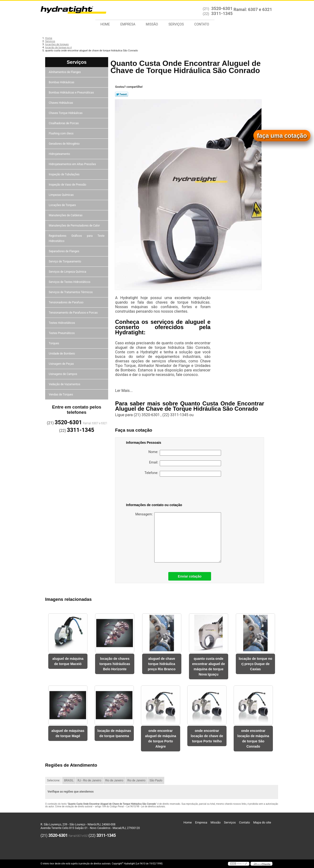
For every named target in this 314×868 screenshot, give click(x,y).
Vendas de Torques (61, 395)
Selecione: (54, 780)
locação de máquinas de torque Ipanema (114, 733)
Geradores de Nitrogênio (65, 144)
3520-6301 (222, 8)
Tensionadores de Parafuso (66, 302)
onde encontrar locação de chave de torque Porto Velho (207, 736)
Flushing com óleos (61, 133)
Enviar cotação (190, 576)
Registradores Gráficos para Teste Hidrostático (77, 238)
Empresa (128, 24)
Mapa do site (262, 822)
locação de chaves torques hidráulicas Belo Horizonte (115, 664)
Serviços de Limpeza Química (68, 272)
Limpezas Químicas (62, 195)
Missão (152, 24)
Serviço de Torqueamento (65, 261)
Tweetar (122, 94)
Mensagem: (178, 537)
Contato (202, 24)
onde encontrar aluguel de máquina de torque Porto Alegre (161, 739)
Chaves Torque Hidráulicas (66, 113)
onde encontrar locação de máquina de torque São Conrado (253, 739)
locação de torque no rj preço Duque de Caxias (255, 664)
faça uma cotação (282, 136)
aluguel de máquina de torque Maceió (68, 661)
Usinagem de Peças (62, 364)
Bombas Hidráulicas (62, 82)
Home (105, 24)
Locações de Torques (63, 205)
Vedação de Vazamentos (65, 384)
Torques (54, 343)
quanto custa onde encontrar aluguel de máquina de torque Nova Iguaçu (208, 666)
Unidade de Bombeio (62, 354)
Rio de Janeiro (114, 780)
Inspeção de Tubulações (64, 174)
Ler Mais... (124, 391)
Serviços (176, 24)
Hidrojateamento (60, 154)
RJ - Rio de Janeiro (89, 780)
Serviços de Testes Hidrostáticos (70, 282)
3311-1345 (222, 13)
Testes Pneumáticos (62, 333)
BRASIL (69, 780)
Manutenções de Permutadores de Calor (75, 226)
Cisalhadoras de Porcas (64, 123)
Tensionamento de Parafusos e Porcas (74, 313)
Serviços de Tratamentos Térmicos (71, 292)
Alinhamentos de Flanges (65, 72)
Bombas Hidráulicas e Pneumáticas (72, 93)
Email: (185, 463)
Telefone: (183, 474)
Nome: (185, 453)
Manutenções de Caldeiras (66, 215)
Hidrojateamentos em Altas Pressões (73, 164)
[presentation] (156, 491)
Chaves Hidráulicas (61, 103)
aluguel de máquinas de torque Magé (68, 733)
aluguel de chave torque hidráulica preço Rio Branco (162, 664)
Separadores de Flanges (64, 251)
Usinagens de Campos (63, 374)
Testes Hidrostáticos (62, 323)
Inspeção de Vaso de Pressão (68, 185)
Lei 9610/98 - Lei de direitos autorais (146, 806)
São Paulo (156, 780)
